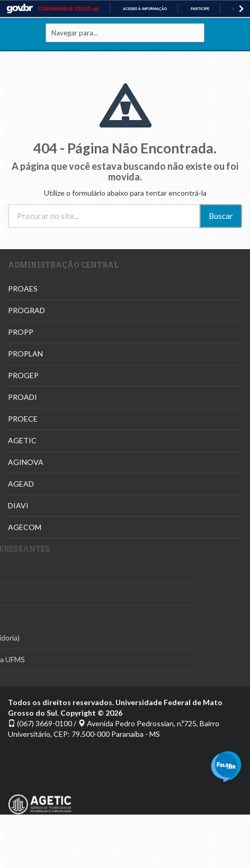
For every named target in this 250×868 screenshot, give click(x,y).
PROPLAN (25, 354)
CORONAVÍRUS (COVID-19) (69, 9)
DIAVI (18, 505)
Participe (200, 9)
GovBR (20, 9)
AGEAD (21, 484)
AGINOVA (26, 462)
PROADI (23, 397)
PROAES (23, 289)
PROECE (23, 419)
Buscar (221, 216)
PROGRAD (26, 310)
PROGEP (23, 375)
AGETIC (22, 440)
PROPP (21, 332)
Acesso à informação (145, 9)
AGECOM (25, 527)
